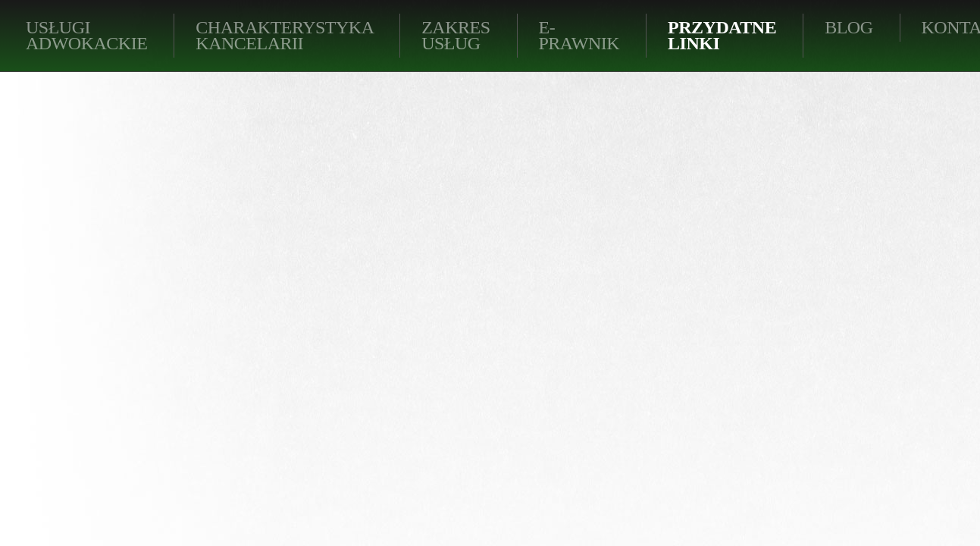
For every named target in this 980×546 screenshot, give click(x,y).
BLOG (848, 27)
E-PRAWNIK (579, 35)
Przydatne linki (722, 35)
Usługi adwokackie (86, 35)
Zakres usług (456, 35)
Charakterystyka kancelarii (285, 35)
